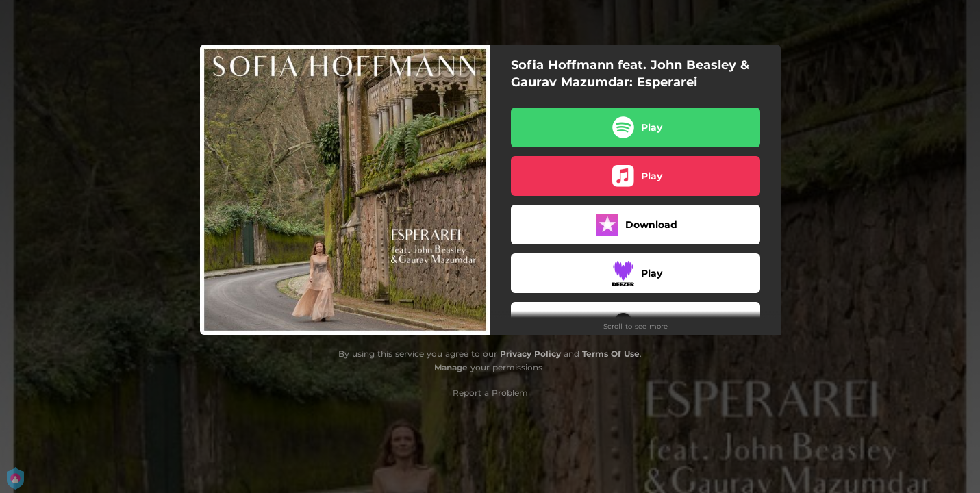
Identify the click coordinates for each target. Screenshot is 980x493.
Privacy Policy (530, 354)
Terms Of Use (611, 354)
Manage (451, 367)
